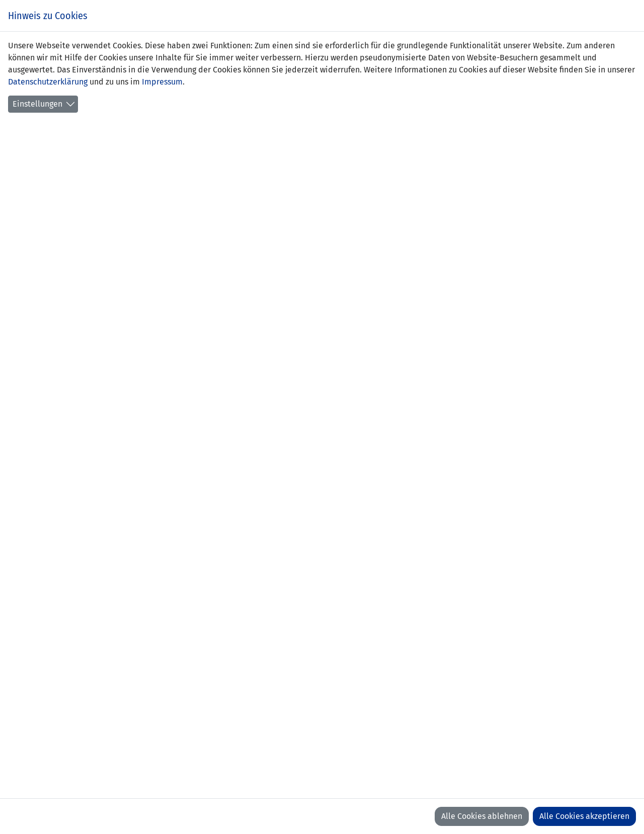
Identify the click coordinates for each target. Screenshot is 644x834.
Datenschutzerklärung (48, 82)
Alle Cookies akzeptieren (584, 816)
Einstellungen (37, 104)
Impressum (162, 82)
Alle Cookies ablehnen (482, 816)
